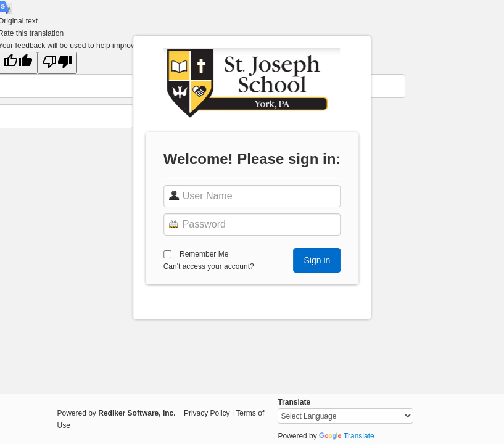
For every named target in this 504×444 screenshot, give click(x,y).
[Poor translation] (57, 63)
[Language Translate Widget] (345, 416)
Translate (347, 436)
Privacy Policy (207, 413)
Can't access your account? (209, 266)
